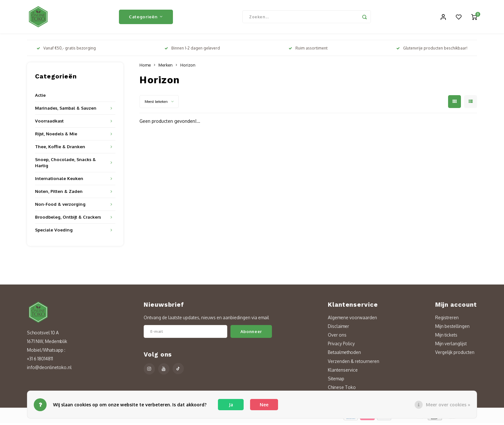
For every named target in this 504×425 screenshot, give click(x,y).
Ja (231, 405)
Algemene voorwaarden (352, 319)
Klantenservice (343, 372)
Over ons (337, 337)
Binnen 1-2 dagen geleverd (192, 50)
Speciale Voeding (54, 232)
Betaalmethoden (344, 354)
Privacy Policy (341, 345)
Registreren (447, 319)
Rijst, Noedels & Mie (56, 136)
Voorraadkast (49, 123)
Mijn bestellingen (452, 328)
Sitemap (336, 380)
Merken (166, 67)
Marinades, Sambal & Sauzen (66, 110)
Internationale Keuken (59, 180)
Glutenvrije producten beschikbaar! (432, 50)
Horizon (188, 67)
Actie (40, 97)
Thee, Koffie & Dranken (60, 148)
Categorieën (146, 18)
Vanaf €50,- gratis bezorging (66, 50)
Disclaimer (338, 328)
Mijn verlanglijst (451, 345)
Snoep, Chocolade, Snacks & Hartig (65, 164)
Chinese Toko (342, 389)
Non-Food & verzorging (60, 206)
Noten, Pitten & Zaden (59, 193)
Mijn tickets (446, 337)
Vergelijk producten (455, 354)
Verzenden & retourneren (354, 363)
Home (145, 67)
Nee (264, 405)
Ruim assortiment (308, 50)
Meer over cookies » (448, 405)
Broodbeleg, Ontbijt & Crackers (68, 219)
